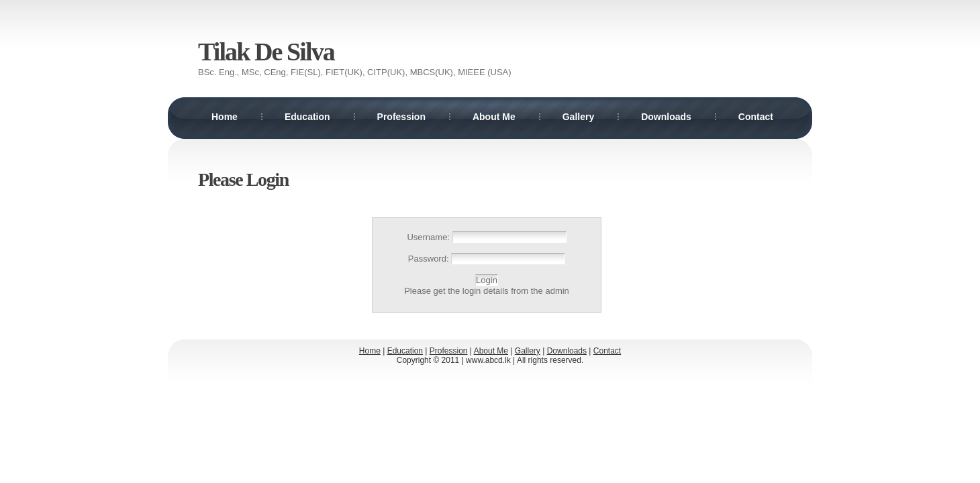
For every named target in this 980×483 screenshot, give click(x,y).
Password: (430, 259)
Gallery (578, 117)
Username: (429, 237)
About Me (494, 117)
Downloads (666, 117)
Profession (401, 117)
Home (225, 117)
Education (307, 117)
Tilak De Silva (266, 52)
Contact (756, 117)
